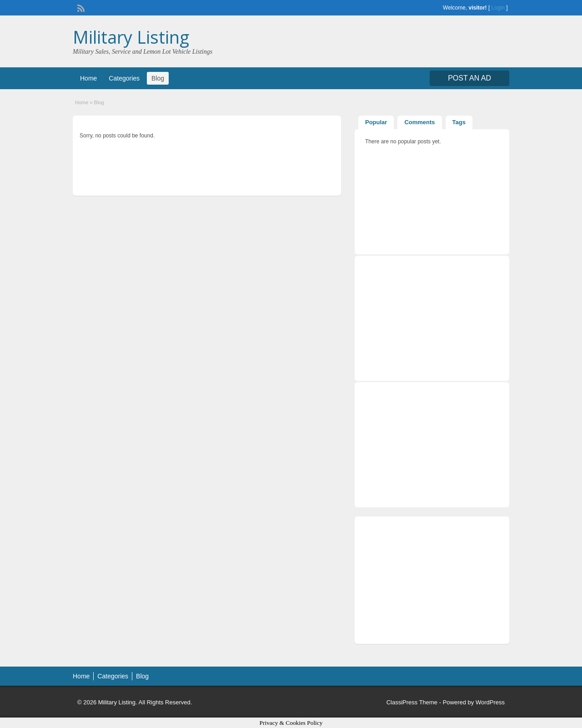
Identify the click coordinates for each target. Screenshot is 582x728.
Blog (158, 78)
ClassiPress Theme (412, 702)
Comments (419, 122)
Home (88, 78)
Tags (459, 122)
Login (498, 8)
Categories (124, 78)
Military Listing (131, 37)
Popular (376, 122)
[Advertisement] (432, 580)
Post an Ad (469, 78)
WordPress (490, 702)
